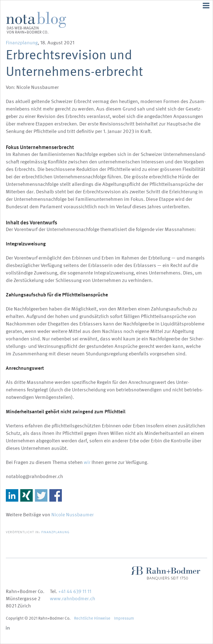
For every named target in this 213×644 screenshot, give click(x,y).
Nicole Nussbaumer (73, 515)
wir (87, 462)
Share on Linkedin (12, 495)
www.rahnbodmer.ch (73, 599)
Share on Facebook (56, 495)
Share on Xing (26, 495)
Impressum (124, 618)
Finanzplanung (22, 43)
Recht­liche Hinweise (92, 618)
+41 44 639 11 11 (75, 592)
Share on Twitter (41, 495)
